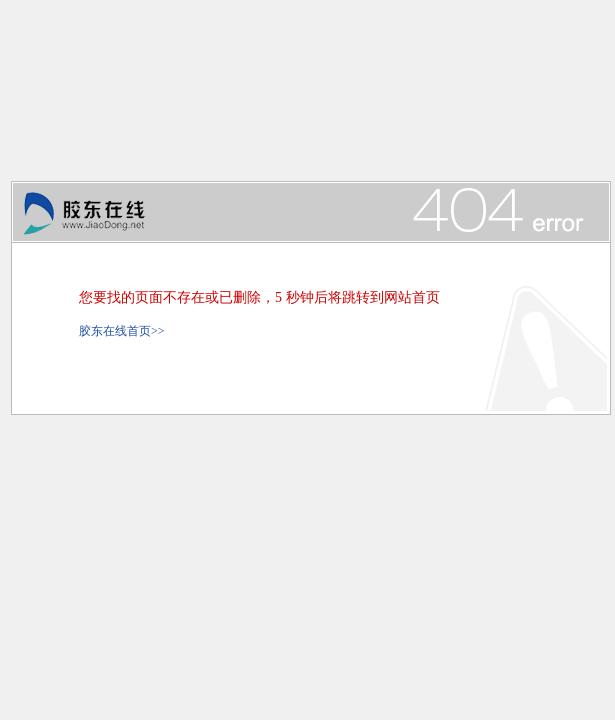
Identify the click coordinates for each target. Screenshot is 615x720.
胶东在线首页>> (122, 331)
